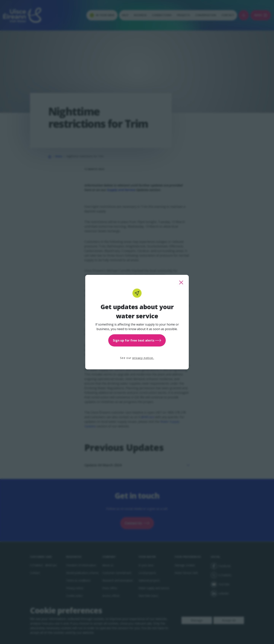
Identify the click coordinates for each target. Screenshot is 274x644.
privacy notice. (143, 358)
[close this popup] (181, 282)
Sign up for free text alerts (137, 340)
